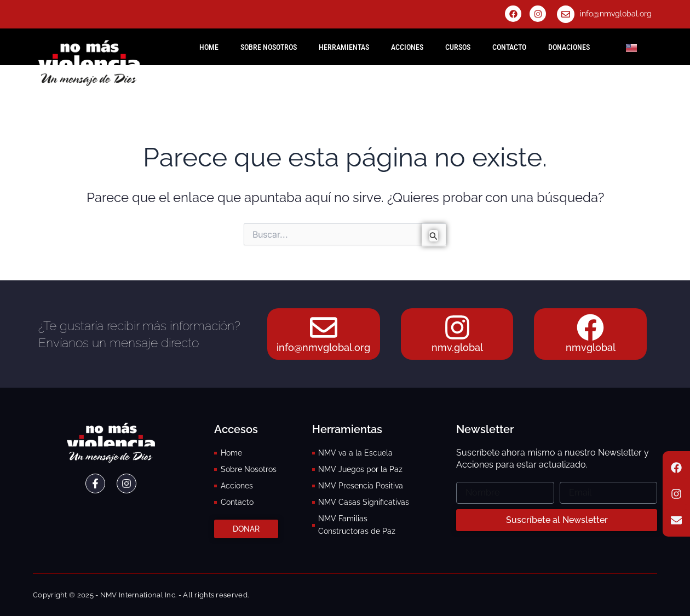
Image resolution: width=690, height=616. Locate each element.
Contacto (509, 47)
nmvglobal (591, 347)
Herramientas (344, 47)
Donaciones (569, 47)
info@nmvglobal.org (616, 14)
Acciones (407, 47)
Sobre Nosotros (269, 47)
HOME (209, 47)
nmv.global (457, 347)
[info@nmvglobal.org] (566, 14)
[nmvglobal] (590, 327)
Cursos (458, 47)
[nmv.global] (457, 327)
